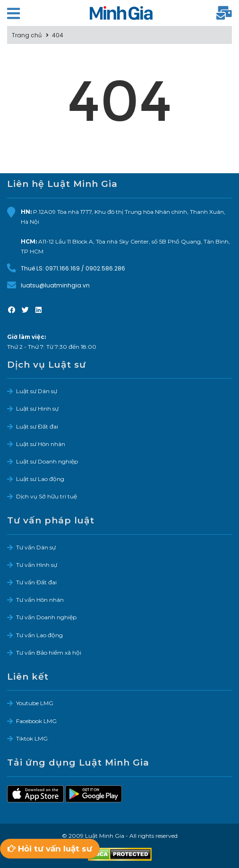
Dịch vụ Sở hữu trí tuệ (47, 496)
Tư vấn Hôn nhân (40, 600)
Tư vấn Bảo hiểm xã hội (49, 653)
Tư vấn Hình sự (37, 565)
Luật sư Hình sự (37, 409)
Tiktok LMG (32, 738)
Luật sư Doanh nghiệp (47, 461)
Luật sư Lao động (40, 479)
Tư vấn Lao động (39, 635)
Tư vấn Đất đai (36, 582)
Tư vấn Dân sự (36, 547)
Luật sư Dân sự (37, 391)
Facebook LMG (36, 721)
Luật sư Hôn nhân (41, 444)
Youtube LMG (35, 703)
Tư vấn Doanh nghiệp (46, 617)
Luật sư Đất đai (37, 426)
